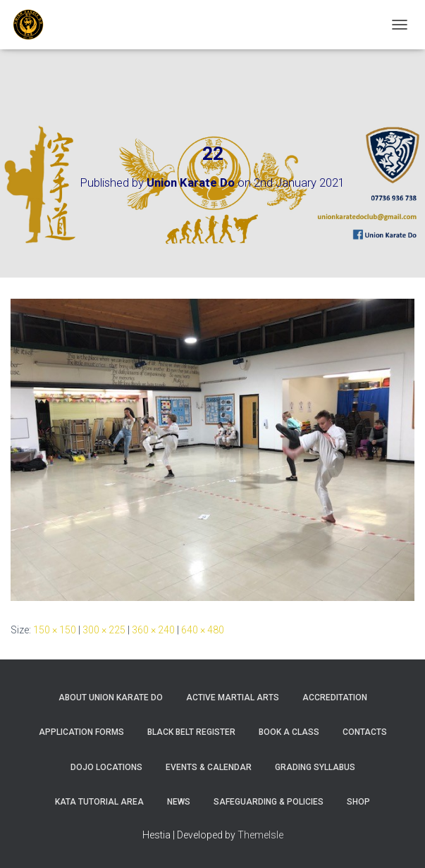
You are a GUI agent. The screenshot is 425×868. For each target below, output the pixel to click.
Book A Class (289, 732)
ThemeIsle (260, 835)
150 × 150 (55, 630)
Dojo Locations (106, 767)
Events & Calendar (209, 767)
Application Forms (81, 732)
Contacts (365, 732)
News (179, 802)
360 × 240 (153, 630)
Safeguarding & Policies (269, 802)
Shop (358, 802)
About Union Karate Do (111, 697)
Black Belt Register (191, 732)
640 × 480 (203, 630)
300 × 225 (104, 630)
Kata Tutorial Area (99, 802)
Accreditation (335, 697)
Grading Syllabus (315, 767)
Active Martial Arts (233, 697)
